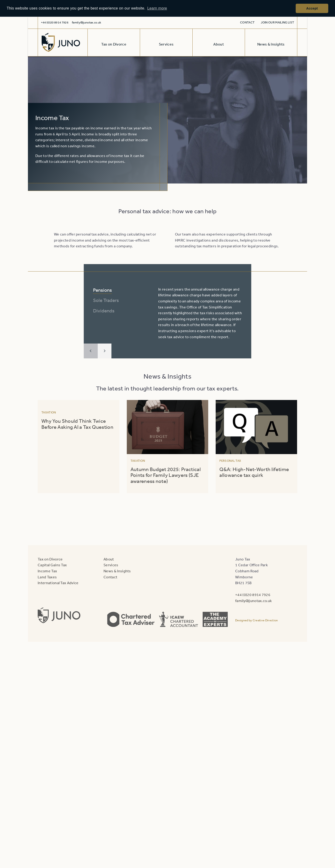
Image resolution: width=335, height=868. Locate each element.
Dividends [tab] (104, 311)
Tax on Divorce (50, 559)
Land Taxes (47, 577)
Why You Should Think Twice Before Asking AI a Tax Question (78, 424)
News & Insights (117, 571)
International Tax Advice (58, 583)
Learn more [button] (157, 8)
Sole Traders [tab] (106, 300)
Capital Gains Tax (52, 565)
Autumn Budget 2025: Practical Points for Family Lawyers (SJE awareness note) (166, 475)
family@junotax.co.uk (86, 22)
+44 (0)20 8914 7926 (253, 595)
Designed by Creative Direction (257, 620)
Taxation (49, 412)
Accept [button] (312, 8)
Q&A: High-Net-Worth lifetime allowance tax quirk (254, 472)
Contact (247, 22)
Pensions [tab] (102, 290)
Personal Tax (230, 461)
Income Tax (47, 571)
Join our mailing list (277, 22)
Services (111, 565)
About (109, 559)
